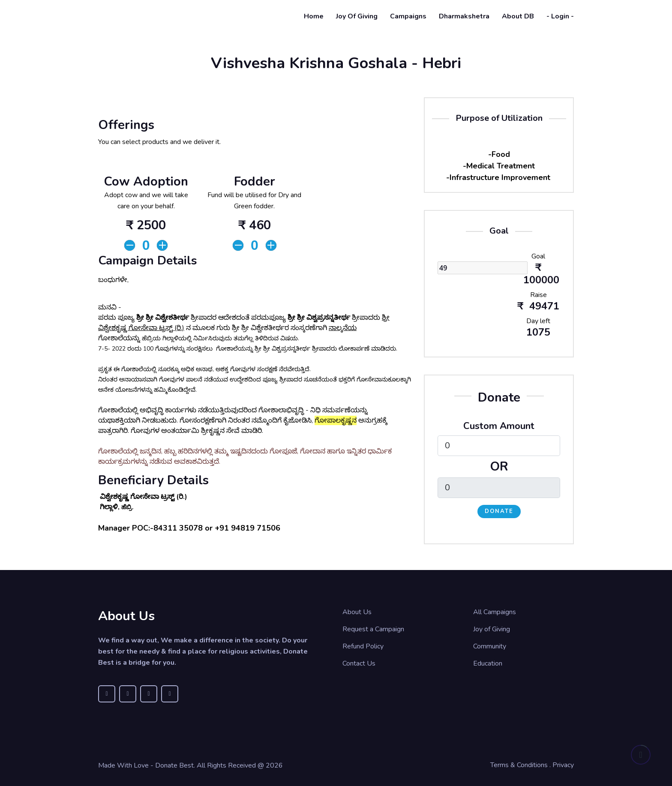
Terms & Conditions (519, 765)
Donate (499, 511)
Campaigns (408, 16)
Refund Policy (363, 646)
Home (314, 16)
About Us (357, 612)
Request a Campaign (373, 629)
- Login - (560, 16)
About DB (518, 16)
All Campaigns (495, 612)
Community (490, 646)
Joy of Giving (357, 16)
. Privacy (562, 765)
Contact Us (359, 663)
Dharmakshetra (464, 16)
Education (488, 663)
